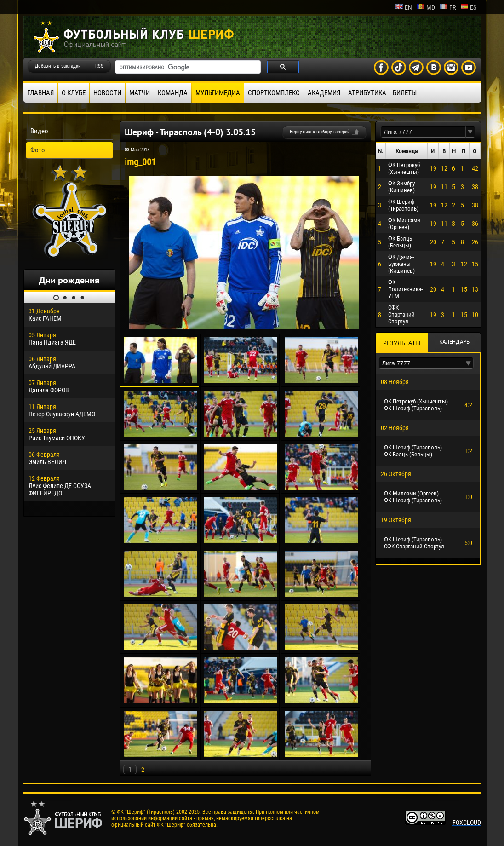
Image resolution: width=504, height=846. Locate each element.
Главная (40, 93)
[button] (470, 132)
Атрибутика (367, 93)
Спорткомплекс (274, 93)
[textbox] (423, 132)
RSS (99, 66)
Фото (38, 150)
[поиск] (187, 67)
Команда (173, 93)
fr (448, 7)
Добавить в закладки (58, 66)
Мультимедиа (218, 93)
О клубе (74, 93)
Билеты (405, 93)
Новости (107, 93)
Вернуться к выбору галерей (320, 132)
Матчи (140, 93)
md (426, 7)
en (404, 7)
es (468, 7)
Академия (324, 93)
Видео (39, 131)
